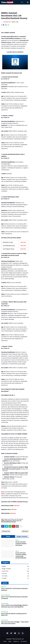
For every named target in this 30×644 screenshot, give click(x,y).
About (10, 641)
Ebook (8, 536)
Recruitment (20, 519)
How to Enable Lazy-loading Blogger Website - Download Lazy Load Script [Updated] (15, 606)
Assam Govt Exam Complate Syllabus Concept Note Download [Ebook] (21, 555)
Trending (15, 578)
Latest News (15, 571)
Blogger (15, 566)
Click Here (17, 506)
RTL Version (24, 641)
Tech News (15, 576)
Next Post (25, 531)
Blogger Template (22, 536)
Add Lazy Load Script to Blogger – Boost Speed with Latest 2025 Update (15, 623)
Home (5, 641)
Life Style (15, 574)
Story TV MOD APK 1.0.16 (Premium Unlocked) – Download (15, 589)
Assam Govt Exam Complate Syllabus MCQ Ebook (21, 544)
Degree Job (7, 519)
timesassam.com (20, 639)
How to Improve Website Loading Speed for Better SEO (14, 614)
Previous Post (6, 531)
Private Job (13, 519)
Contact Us (16, 641)
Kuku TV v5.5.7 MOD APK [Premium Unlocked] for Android (14, 598)
